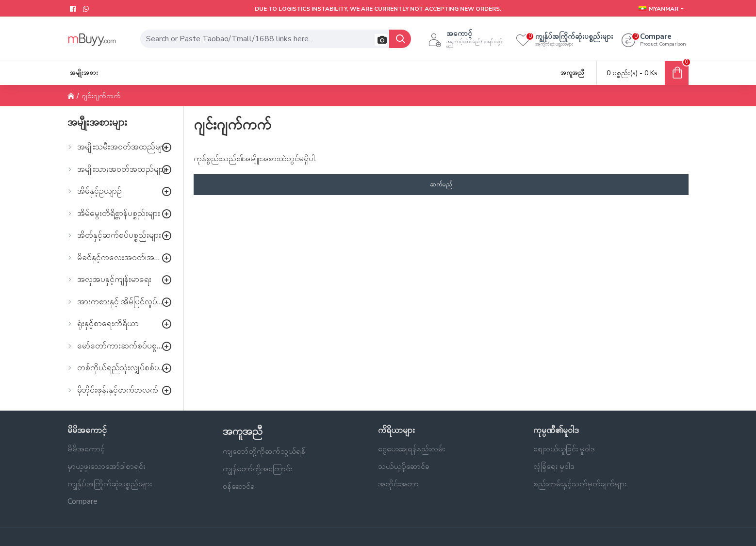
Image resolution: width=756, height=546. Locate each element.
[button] (381, 40)
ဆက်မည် (441, 184)
